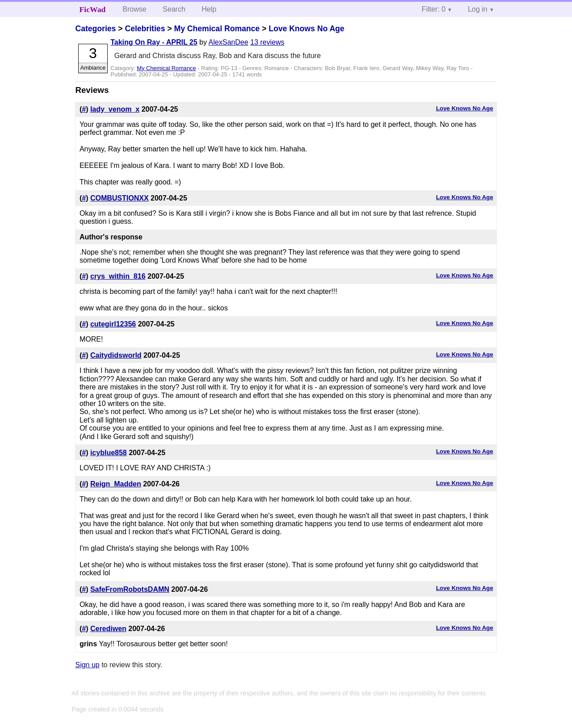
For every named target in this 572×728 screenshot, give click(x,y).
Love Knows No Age (306, 29)
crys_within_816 (118, 276)
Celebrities (145, 29)
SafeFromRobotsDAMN (130, 589)
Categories (95, 29)
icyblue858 (109, 453)
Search (174, 9)
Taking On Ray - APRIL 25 (154, 42)
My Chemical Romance (217, 29)
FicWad (93, 9)
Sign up (87, 665)
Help (209, 9)
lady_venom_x (115, 109)
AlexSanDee (229, 42)
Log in (478, 9)
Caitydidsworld (116, 355)
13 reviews (267, 42)
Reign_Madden (116, 484)
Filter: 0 (434, 9)
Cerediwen (108, 629)
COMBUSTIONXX (120, 198)
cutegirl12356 (113, 324)
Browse (134, 9)
